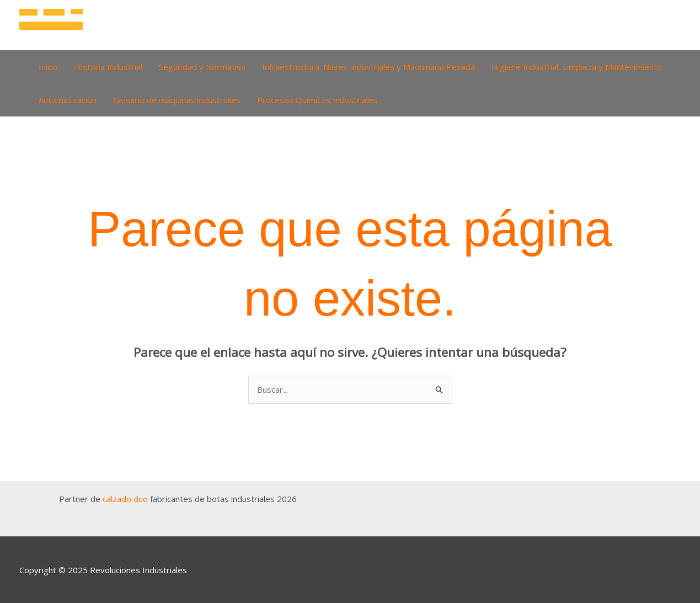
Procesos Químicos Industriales (317, 100)
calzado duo (125, 499)
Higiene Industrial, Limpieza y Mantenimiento (577, 67)
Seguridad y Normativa (202, 67)
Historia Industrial (108, 67)
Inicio (48, 67)
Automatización (68, 100)
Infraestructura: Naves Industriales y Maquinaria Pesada (368, 67)
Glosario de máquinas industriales (177, 100)
